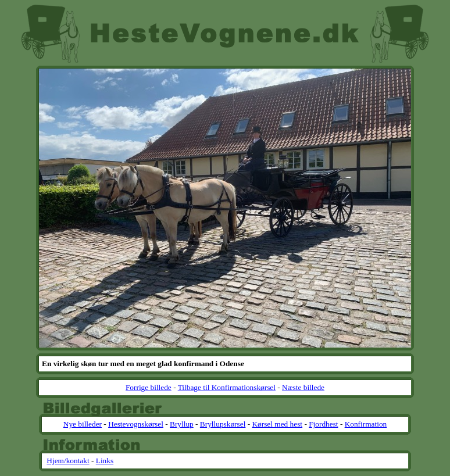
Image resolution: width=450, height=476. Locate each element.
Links (105, 461)
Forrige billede (149, 387)
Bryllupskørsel (223, 424)
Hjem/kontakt (68, 461)
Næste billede (303, 387)
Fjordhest (323, 424)
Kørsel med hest (277, 424)
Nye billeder (83, 424)
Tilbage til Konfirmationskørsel (227, 387)
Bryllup (182, 424)
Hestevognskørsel (136, 424)
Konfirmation (366, 424)
